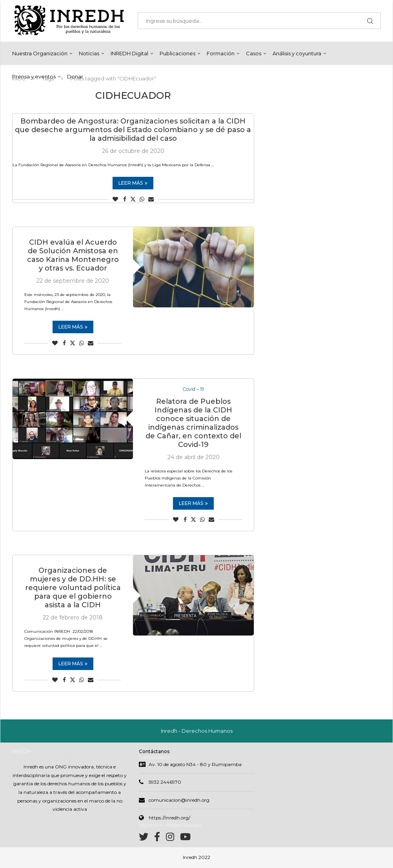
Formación (221, 53)
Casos (254, 53)
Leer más (133, 183)
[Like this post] (115, 199)
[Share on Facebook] (125, 199)
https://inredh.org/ (169, 818)
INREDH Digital (129, 53)
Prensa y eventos (34, 76)
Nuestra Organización (40, 53)
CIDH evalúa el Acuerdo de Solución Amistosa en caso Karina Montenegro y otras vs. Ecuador (73, 255)
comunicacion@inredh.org (179, 800)
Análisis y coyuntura (297, 53)
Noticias (89, 53)
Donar (75, 76)
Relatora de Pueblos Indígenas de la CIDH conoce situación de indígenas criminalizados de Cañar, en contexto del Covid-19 (193, 424)
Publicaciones (177, 53)
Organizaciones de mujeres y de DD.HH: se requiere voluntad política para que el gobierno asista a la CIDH (73, 588)
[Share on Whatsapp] (142, 199)
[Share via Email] (151, 199)
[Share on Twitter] (133, 199)
